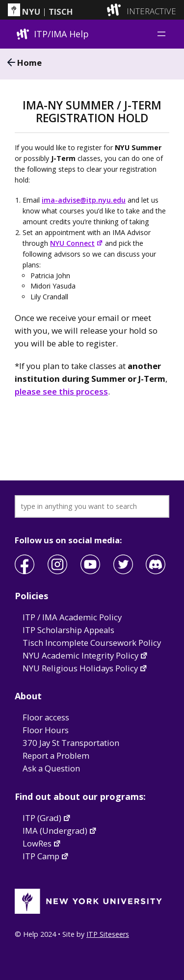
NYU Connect (77, 243)
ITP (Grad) (47, 818)
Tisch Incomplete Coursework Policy (92, 643)
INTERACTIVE (151, 12)
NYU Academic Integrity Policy (85, 655)
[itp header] (92, 10)
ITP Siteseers (108, 934)
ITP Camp (46, 856)
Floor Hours (46, 730)
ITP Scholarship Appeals (68, 630)
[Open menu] (161, 34)
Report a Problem (56, 755)
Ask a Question (51, 768)
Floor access (46, 717)
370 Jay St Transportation (71, 743)
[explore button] (116, 10)
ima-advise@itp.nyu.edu (84, 200)
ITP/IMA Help (61, 34)
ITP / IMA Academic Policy (72, 617)
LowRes (42, 843)
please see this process (61, 391)
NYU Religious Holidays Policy (85, 668)
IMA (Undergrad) (60, 831)
